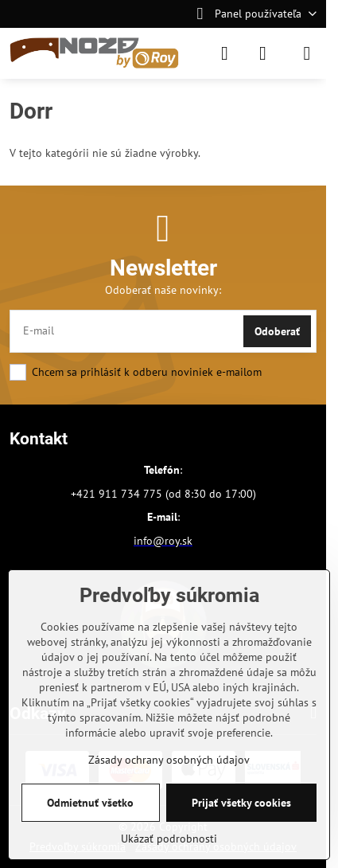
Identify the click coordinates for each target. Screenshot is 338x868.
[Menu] (307, 53)
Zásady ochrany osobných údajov (169, 760)
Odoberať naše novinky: (163, 290)
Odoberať (277, 331)
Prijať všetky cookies (241, 803)
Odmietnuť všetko (90, 803)
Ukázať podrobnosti (169, 839)
